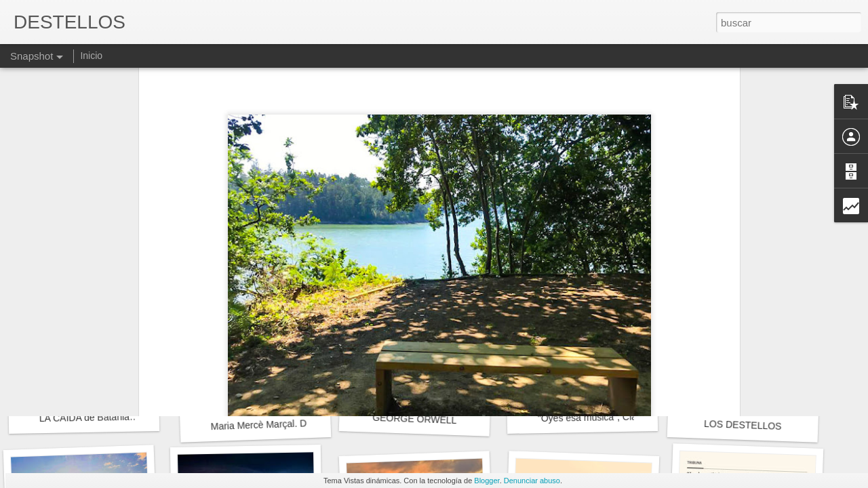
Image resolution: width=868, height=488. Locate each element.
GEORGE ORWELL (415, 419)
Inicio (91, 56)
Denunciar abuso (532, 481)
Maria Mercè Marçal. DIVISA (271, 424)
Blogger (487, 481)
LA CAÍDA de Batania (84, 418)
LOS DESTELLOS (743, 425)
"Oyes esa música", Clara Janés (606, 417)
